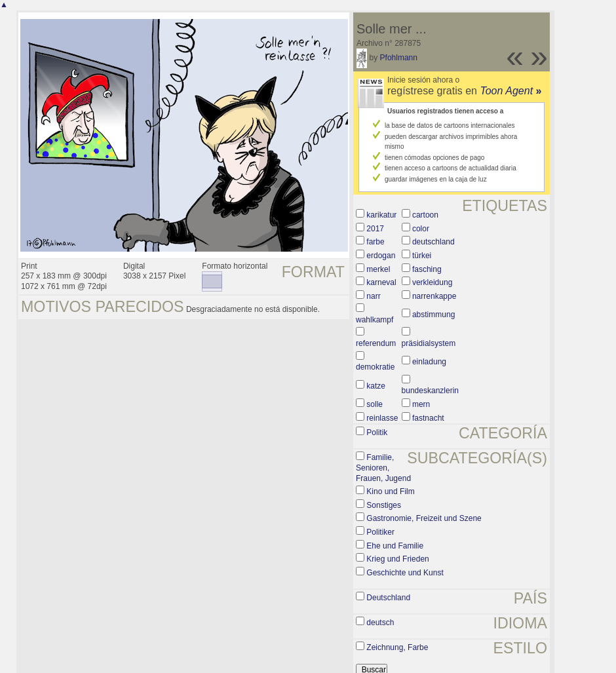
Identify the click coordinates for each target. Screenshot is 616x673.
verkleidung (432, 282)
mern (421, 404)
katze (376, 386)
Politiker (380, 532)
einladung (429, 362)
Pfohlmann (399, 58)
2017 (375, 229)
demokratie (375, 367)
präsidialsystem (429, 343)
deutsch (380, 623)
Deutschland (388, 598)
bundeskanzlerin (430, 391)
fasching (427, 269)
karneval (381, 282)
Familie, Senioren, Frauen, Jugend (383, 468)
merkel (378, 269)
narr (373, 296)
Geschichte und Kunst (405, 573)
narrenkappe (434, 296)
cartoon (425, 215)
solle (375, 404)
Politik (377, 433)
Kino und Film (390, 491)
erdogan (381, 256)
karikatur (381, 215)
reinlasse (382, 418)
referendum (376, 343)
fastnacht (428, 418)
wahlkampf (375, 320)
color (421, 229)
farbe (375, 242)
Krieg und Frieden (397, 559)
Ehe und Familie (395, 546)
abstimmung (433, 315)
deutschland (433, 242)
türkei (422, 256)
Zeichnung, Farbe (397, 647)
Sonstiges (384, 505)
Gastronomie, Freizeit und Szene (424, 518)
